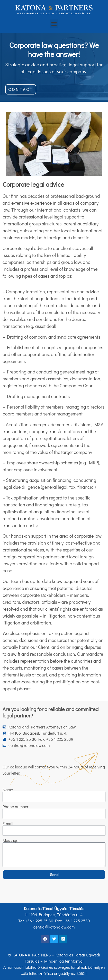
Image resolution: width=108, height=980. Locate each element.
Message (10, 840)
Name (8, 790)
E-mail (8, 823)
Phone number (15, 807)
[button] (54, 24)
